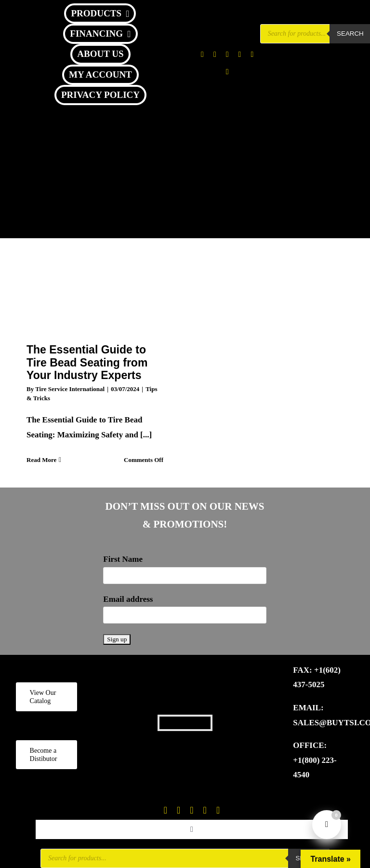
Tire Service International (70, 389)
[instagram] (227, 54)
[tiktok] (240, 54)
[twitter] (215, 54)
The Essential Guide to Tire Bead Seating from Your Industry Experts (87, 362)
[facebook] (202, 54)
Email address (128, 599)
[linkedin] (227, 72)
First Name (123, 559)
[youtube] (252, 54)
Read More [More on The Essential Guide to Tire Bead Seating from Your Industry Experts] (41, 460)
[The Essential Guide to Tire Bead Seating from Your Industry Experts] (95, 284)
